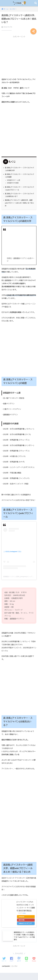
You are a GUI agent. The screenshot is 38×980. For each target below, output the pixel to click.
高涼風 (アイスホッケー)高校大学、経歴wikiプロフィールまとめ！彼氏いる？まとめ (19, 203)
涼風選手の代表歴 (13, 183)
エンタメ (14, 966)
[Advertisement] (19, 58)
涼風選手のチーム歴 (13, 180)
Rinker (24, 913)
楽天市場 (21, 920)
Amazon (21, 917)
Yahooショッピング (25, 923)
